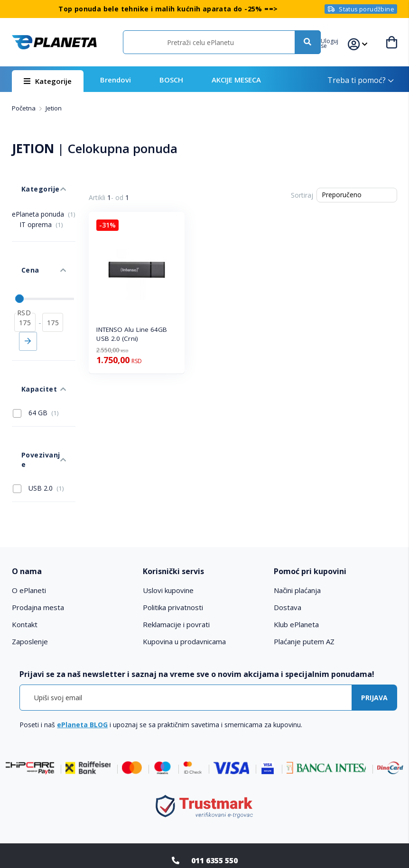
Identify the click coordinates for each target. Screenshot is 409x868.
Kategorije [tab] (30, 179)
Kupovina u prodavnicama (184, 571)
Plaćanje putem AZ (304, 571)
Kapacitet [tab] (29, 347)
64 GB (36, 366)
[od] (25, 290)
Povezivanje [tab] (32, 398)
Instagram (223, 827)
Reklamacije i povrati (176, 554)
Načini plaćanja (297, 520)
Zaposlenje (30, 571)
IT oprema (41, 210)
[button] (339, 42)
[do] (53, 290)
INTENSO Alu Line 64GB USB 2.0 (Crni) (132, 334)
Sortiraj (302, 195)
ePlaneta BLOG (82, 654)
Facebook (186, 827)
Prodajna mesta (38, 537)
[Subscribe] (374, 627)
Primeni (28, 309)
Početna (24, 108)
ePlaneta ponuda (44, 200)
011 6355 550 (214, 790)
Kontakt (25, 554)
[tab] (74, 501)
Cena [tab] (20, 247)
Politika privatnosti (173, 537)
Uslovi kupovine (168, 520)
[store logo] (54, 42)
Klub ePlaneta (296, 554)
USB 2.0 (38, 418)
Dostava (288, 537)
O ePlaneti (29, 520)
